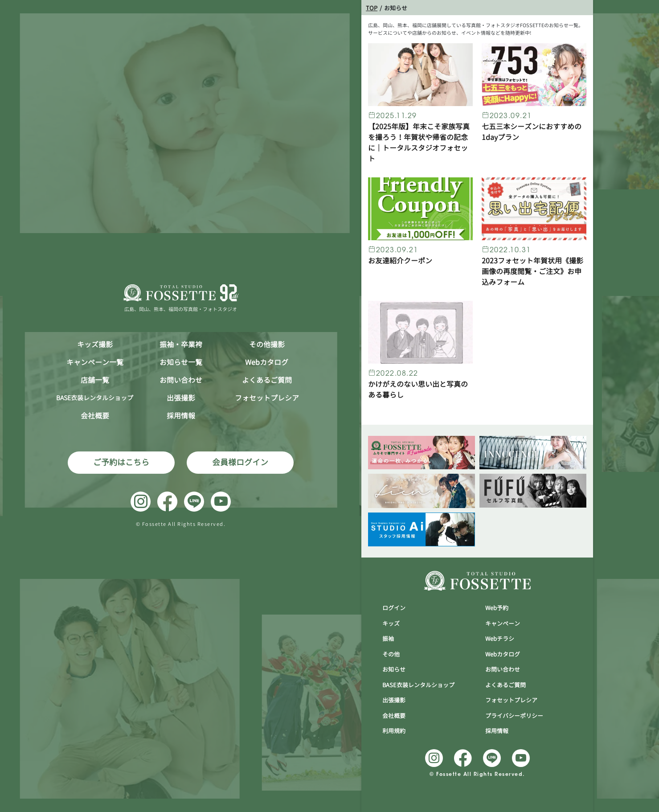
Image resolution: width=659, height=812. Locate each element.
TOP (372, 8)
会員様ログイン (240, 462)
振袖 (388, 639)
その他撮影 (267, 344)
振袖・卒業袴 (181, 344)
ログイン (394, 608)
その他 (391, 654)
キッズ (391, 623)
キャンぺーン (503, 623)
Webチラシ (500, 639)
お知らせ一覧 (181, 362)
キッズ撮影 (95, 344)
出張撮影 (181, 398)
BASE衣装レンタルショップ (418, 685)
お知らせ (394, 669)
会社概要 (95, 416)
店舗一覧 (95, 380)
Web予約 (497, 608)
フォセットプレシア (267, 398)
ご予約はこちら (121, 462)
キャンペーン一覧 (95, 362)
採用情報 (181, 416)
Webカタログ (267, 362)
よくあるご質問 (267, 380)
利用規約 (394, 731)
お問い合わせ (181, 380)
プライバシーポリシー (514, 716)
